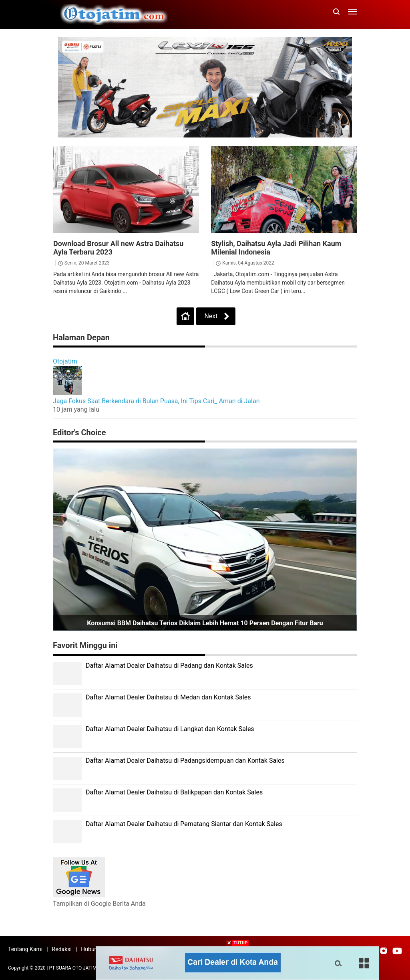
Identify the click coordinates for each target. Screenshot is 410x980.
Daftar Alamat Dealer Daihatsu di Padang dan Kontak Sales (169, 666)
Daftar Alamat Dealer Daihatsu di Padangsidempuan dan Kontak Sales (185, 761)
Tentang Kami (25, 949)
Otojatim (65, 361)
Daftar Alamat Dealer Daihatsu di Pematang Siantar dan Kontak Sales (184, 824)
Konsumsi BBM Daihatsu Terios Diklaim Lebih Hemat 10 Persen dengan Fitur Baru (205, 623)
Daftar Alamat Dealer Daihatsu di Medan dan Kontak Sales (168, 697)
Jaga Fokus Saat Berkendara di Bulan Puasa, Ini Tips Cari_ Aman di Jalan (156, 401)
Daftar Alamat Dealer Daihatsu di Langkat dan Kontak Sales (170, 729)
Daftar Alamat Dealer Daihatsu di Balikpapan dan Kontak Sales (174, 792)
